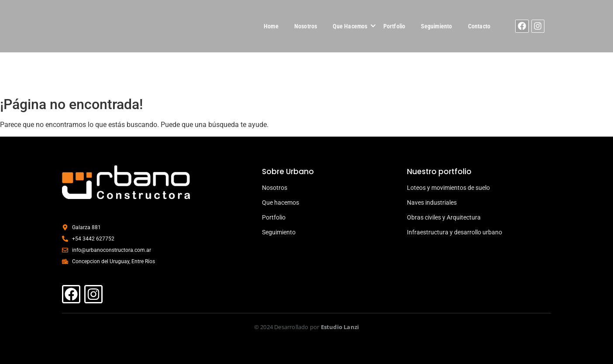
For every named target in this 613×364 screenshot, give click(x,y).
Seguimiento (436, 26)
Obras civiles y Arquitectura (444, 217)
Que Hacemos (350, 26)
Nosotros (306, 26)
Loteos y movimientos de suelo (448, 188)
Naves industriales (432, 203)
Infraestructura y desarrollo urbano (455, 232)
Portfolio (394, 26)
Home (271, 26)
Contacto (479, 26)
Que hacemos (281, 203)
